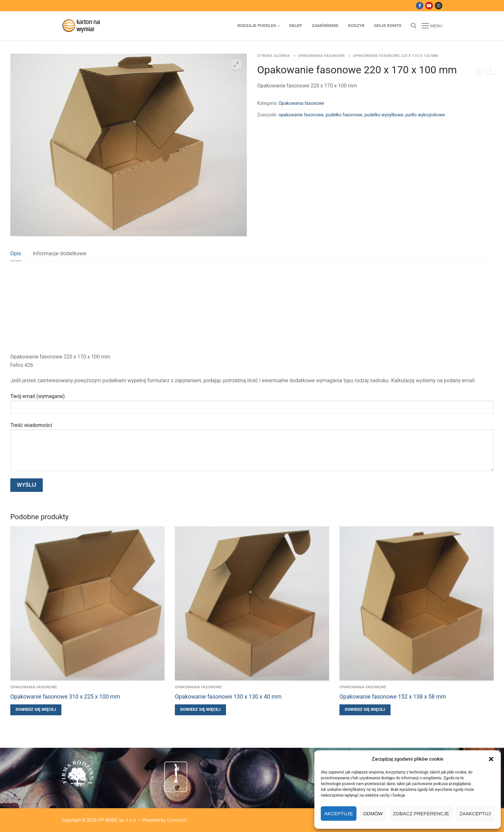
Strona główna (274, 56)
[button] (491, 759)
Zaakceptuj (475, 814)
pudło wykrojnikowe (425, 115)
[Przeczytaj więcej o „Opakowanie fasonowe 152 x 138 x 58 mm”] (365, 710)
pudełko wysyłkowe (384, 115)
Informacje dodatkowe (60, 253)
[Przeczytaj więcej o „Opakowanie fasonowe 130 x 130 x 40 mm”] (200, 710)
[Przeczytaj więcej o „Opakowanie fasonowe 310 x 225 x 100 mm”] (36, 710)
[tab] (16, 254)
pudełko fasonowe (344, 115)
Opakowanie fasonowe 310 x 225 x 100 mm (65, 697)
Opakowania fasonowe (321, 56)
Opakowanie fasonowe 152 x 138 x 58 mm (393, 697)
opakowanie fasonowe (301, 115)
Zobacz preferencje (421, 814)
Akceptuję (338, 814)
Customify (177, 820)
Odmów (373, 814)
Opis (16, 253)
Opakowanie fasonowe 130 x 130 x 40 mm (228, 697)
